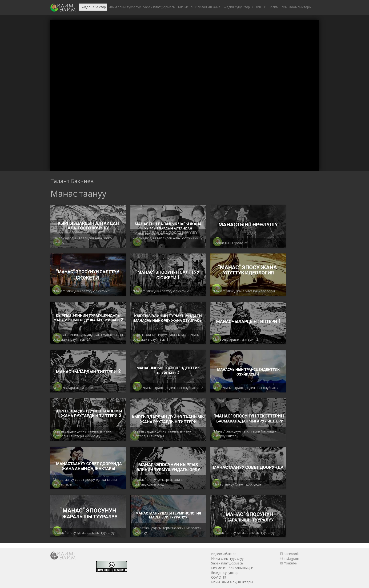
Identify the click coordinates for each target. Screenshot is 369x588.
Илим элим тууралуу (124, 7)
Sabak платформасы (159, 7)
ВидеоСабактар (93, 7)
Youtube (288, 563)
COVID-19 (260, 7)
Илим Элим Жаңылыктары (291, 7)
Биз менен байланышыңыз (199, 7)
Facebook (289, 554)
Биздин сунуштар (236, 7)
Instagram (289, 558)
